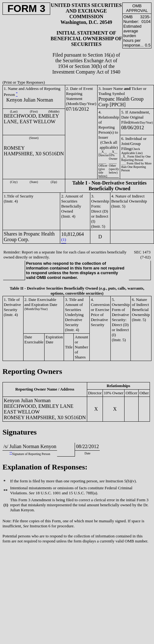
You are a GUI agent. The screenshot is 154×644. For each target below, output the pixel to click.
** (11, 453)
